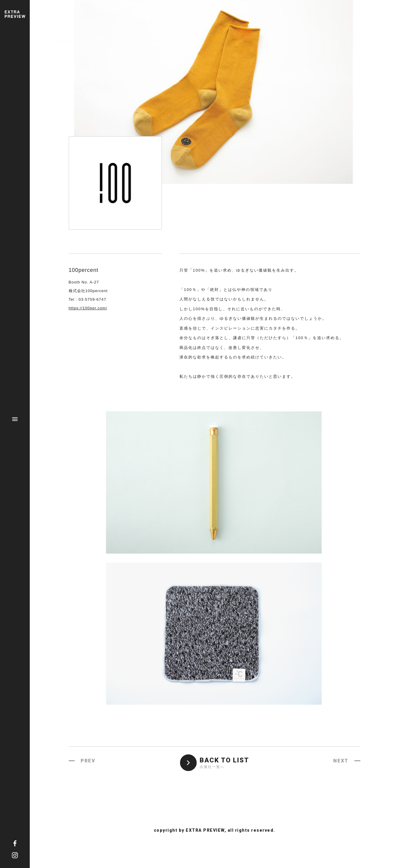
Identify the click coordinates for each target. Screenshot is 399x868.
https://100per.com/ (88, 308)
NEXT (341, 761)
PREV (88, 761)
